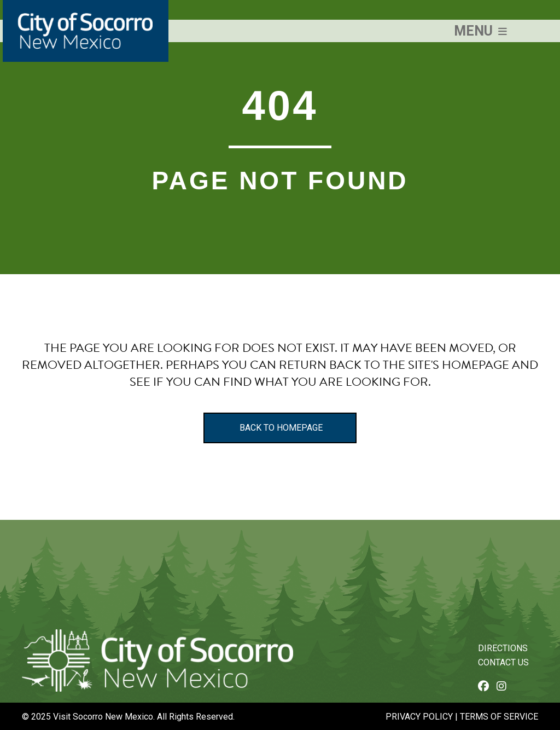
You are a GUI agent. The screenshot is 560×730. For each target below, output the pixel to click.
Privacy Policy (419, 717)
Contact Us (503, 662)
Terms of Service (499, 717)
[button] (480, 31)
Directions (503, 648)
